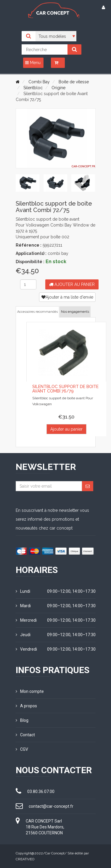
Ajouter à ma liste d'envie (67, 297)
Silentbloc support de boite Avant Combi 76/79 (65, 389)
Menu (33, 63)
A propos (26, 706)
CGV (22, 749)
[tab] (28, 183)
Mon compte (30, 691)
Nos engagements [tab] (75, 312)
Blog (22, 720)
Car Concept (55, 853)
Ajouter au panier (72, 284)
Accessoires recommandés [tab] (37, 312)
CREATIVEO (25, 859)
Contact (25, 735)
